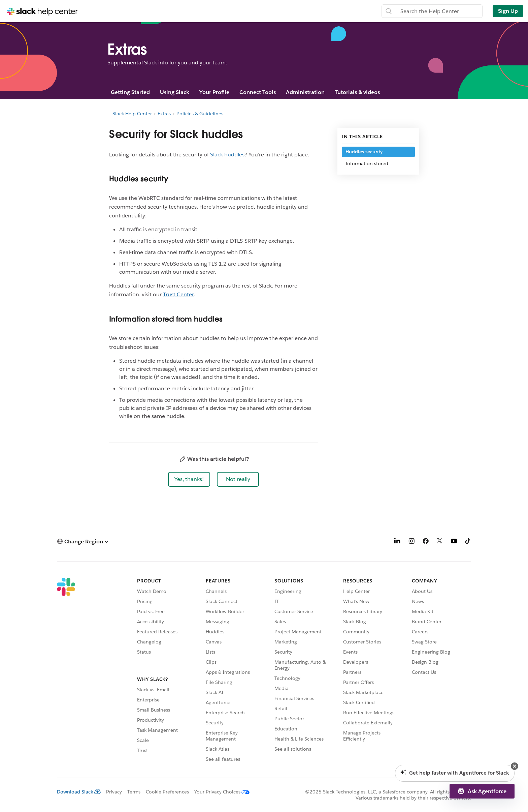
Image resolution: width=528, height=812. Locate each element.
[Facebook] (426, 542)
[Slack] (66, 671)
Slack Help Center (132, 114)
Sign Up (508, 11)
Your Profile (214, 92)
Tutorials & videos (357, 92)
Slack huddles (227, 155)
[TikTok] (468, 542)
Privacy (114, 792)
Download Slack (79, 792)
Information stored (367, 163)
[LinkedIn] (397, 542)
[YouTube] (454, 542)
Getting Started (130, 92)
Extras (164, 114)
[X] (440, 542)
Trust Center (178, 294)
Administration (305, 92)
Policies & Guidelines (200, 114)
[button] (189, 479)
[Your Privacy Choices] (219, 792)
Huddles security (364, 152)
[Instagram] (411, 542)
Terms (134, 792)
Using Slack (175, 92)
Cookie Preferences (167, 792)
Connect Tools (258, 92)
